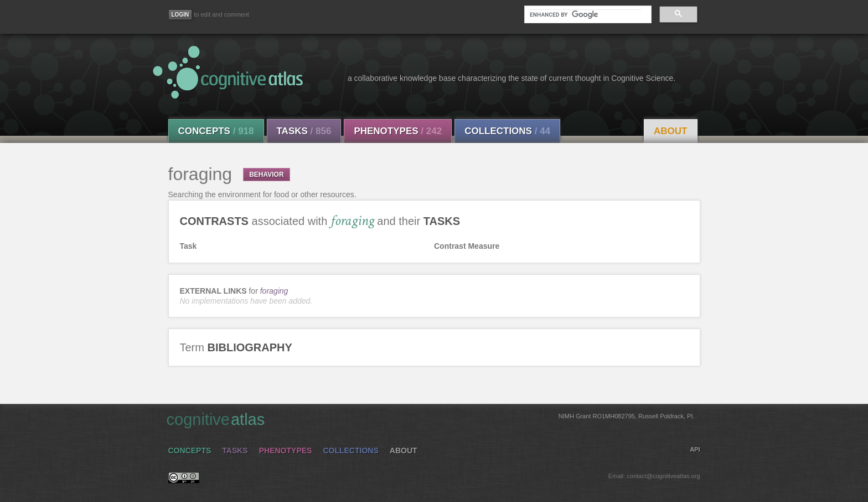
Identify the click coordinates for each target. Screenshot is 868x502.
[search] (585, 14)
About (670, 131)
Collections (507, 131)
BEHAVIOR (266, 175)
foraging (274, 291)
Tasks (304, 131)
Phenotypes (398, 131)
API (695, 449)
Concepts (216, 131)
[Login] (180, 15)
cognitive (431, 419)
